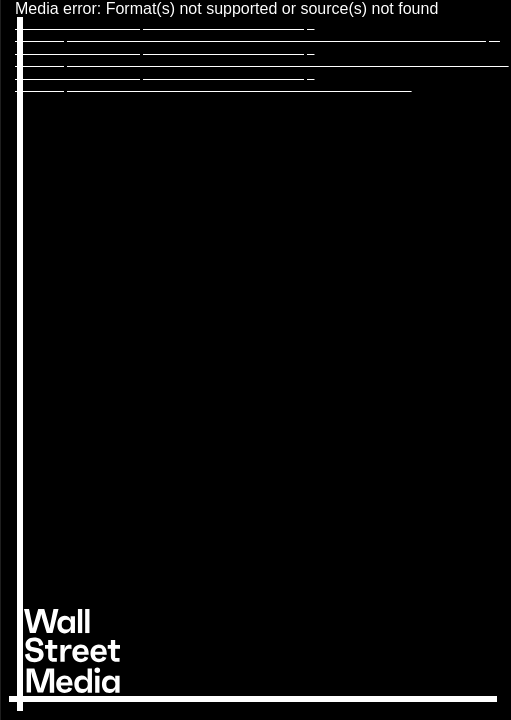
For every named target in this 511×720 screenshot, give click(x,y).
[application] (255, 360)
